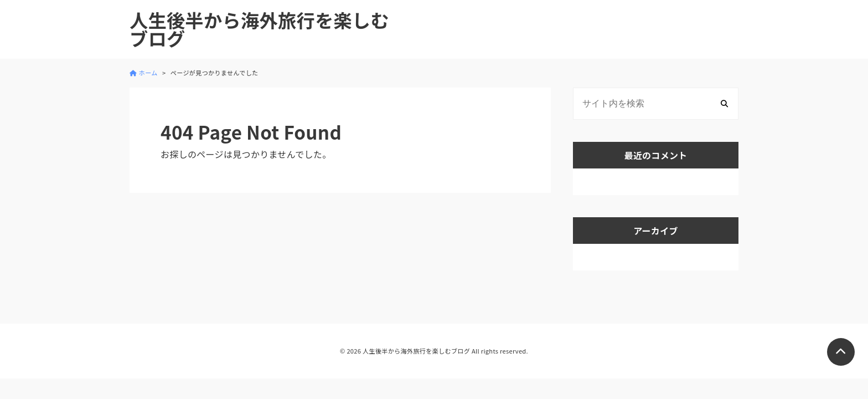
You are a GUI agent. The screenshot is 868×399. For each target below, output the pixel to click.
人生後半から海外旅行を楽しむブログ (259, 29)
